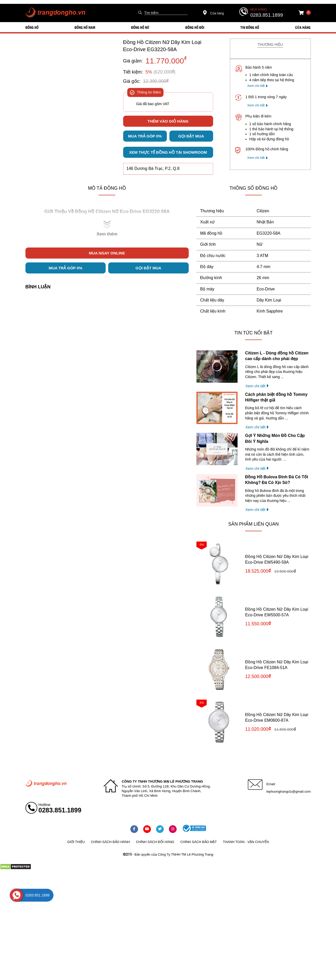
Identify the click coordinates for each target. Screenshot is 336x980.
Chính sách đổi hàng (155, 842)
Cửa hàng (214, 13)
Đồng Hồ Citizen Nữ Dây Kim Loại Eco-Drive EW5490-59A (277, 559)
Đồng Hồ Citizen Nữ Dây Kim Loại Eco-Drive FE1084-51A (277, 665)
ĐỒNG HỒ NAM (85, 27)
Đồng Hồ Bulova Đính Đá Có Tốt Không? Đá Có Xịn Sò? (277, 480)
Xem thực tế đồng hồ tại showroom (168, 152)
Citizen (263, 211)
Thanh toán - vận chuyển (246, 842)
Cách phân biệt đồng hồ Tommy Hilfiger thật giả (276, 397)
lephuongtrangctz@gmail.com (288, 791)
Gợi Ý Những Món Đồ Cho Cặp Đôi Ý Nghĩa (275, 438)
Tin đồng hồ (250, 27)
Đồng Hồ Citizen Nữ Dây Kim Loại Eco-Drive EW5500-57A (277, 612)
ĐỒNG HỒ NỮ (140, 27)
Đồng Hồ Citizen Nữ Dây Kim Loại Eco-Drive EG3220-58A (162, 46)
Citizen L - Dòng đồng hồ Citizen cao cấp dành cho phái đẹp (277, 356)
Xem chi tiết (256, 86)
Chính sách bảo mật (199, 842)
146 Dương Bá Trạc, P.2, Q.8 (153, 168)
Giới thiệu (76, 842)
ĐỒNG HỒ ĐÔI (195, 27)
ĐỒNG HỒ (32, 27)
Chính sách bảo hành (110, 842)
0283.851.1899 (267, 15)
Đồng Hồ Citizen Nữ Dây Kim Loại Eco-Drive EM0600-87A (277, 717)
